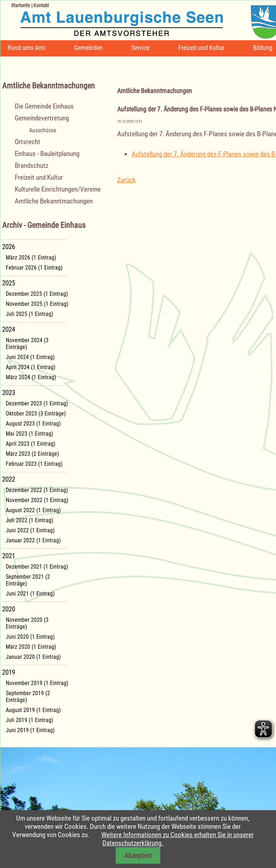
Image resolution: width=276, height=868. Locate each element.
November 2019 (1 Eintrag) (37, 683)
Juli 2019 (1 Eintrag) (29, 720)
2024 (9, 329)
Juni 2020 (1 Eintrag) (30, 637)
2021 (9, 556)
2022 (9, 479)
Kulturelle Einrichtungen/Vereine (58, 189)
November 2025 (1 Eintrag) (37, 304)
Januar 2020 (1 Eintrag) (33, 657)
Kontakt (41, 5)
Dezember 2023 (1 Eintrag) (37, 403)
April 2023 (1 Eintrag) (31, 444)
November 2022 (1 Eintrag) (37, 500)
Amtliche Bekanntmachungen (54, 201)
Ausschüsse (43, 130)
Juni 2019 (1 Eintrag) (30, 730)
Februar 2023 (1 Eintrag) (34, 464)
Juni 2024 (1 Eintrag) (30, 357)
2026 (9, 247)
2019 (9, 672)
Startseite (21, 5)
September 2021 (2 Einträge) (28, 580)
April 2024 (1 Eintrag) (31, 367)
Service (141, 48)
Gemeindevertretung (42, 118)
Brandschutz (31, 166)
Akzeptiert (138, 856)
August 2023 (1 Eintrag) (33, 424)
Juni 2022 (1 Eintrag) (30, 530)
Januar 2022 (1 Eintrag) (33, 540)
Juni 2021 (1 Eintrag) (30, 594)
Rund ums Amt (26, 48)
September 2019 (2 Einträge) (28, 697)
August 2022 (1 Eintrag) (33, 510)
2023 (9, 393)
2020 (9, 609)
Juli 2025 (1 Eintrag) (29, 314)
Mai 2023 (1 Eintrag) (29, 434)
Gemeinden (88, 48)
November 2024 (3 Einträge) (27, 344)
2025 (9, 283)
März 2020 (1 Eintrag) (31, 647)
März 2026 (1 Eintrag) (31, 258)
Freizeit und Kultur (201, 48)
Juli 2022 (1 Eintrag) (29, 520)
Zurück (126, 180)
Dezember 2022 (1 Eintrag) (37, 490)
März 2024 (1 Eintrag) (31, 377)
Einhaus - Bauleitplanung (47, 154)
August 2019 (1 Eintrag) (33, 710)
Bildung (263, 48)
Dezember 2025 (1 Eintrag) (37, 294)
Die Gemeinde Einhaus (44, 106)
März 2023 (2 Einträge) (32, 454)
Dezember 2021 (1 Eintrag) (37, 567)
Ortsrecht (27, 142)
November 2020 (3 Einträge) (27, 623)
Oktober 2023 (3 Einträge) (36, 414)
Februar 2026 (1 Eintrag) (34, 268)
